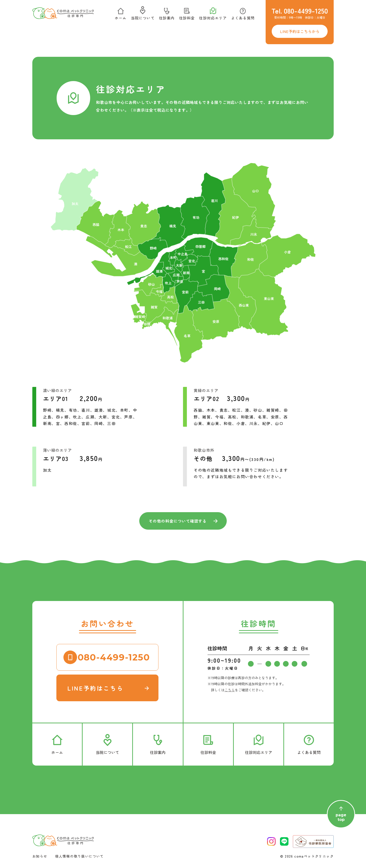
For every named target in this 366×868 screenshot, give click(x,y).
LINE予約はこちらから (300, 31)
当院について (143, 15)
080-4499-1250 (114, 657)
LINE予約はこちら (95, 688)
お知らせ (40, 856)
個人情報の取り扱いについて (79, 856)
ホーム (121, 15)
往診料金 (187, 15)
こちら (230, 690)
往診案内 (167, 15)
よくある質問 (243, 15)
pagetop (341, 814)
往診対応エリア (213, 15)
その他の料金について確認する (178, 521)
